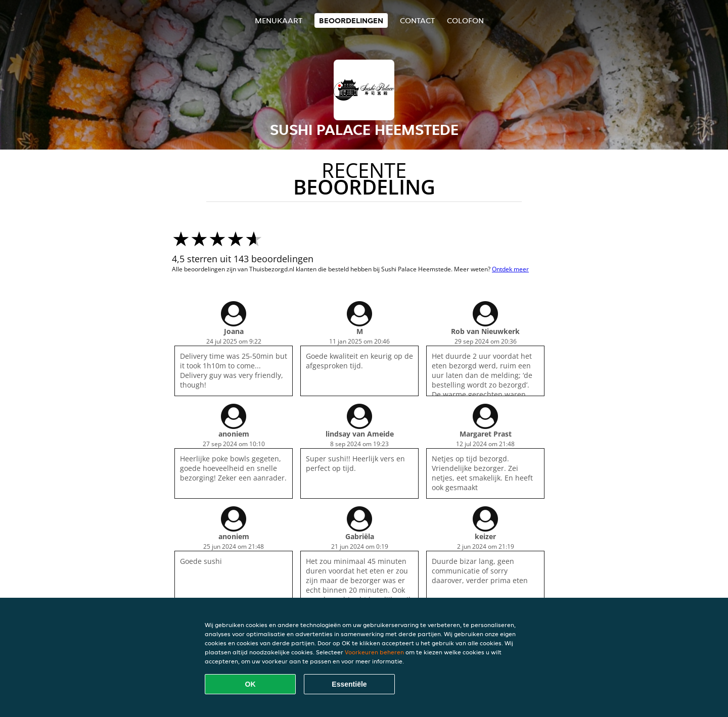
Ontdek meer (510, 269)
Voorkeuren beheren (374, 652)
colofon (465, 20)
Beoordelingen (351, 20)
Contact (417, 20)
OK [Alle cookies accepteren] (251, 684)
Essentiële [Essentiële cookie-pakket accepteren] (349, 684)
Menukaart (279, 20)
